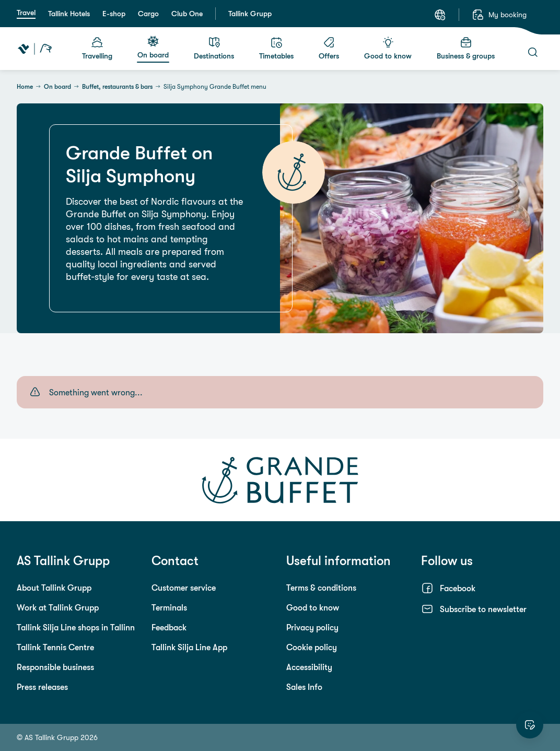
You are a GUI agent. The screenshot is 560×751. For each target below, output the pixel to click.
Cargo (148, 14)
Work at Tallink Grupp (58, 607)
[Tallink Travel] (35, 49)
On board (57, 87)
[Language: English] (440, 15)
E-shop (114, 14)
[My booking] (499, 15)
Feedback (169, 627)
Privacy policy (312, 627)
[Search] (533, 52)
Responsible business (55, 667)
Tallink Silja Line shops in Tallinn (76, 627)
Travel (26, 13)
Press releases (42, 687)
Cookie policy (312, 647)
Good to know (313, 607)
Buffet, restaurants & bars (117, 87)
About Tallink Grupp (54, 588)
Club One (187, 14)
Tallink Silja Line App (189, 647)
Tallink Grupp (250, 14)
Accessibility (309, 667)
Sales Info (304, 687)
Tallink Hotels (69, 14)
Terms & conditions (321, 588)
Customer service (184, 588)
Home (25, 87)
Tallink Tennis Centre (55, 647)
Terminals (169, 607)
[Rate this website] (530, 725)
